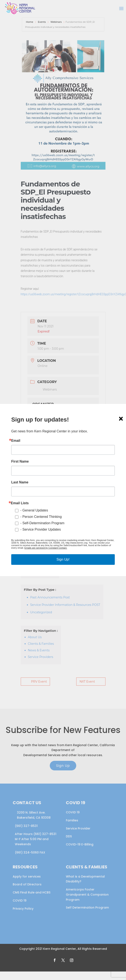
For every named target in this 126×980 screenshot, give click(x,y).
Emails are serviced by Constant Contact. (46, 548)
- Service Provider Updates (41, 529)
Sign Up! (63, 559)
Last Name (20, 482)
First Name (20, 462)
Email (16, 441)
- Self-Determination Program (42, 523)
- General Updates (34, 510)
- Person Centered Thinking (41, 517)
